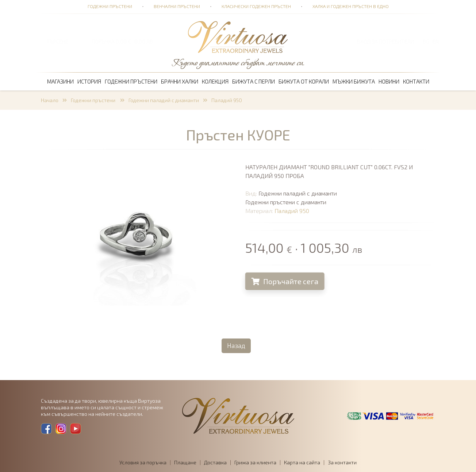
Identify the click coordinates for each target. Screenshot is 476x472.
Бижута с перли (254, 81)
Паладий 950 (227, 100)
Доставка (215, 462)
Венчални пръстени (177, 6)
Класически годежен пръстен (256, 6)
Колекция (215, 81)
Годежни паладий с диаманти (164, 100)
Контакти (416, 81)
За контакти (342, 462)
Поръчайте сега (287, 281)
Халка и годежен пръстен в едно (351, 6)
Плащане (185, 462)
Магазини (60, 81)
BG (426, 41)
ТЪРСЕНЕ (57, 41)
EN (436, 41)
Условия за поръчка (143, 462)
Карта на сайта (302, 462)
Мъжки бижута (354, 81)
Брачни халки (180, 81)
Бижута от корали (304, 81)
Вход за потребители (385, 41)
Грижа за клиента (255, 462)
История (89, 81)
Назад (236, 345)
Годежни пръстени (110, 6)
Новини (389, 81)
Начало (50, 100)
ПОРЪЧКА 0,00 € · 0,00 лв (122, 41)
